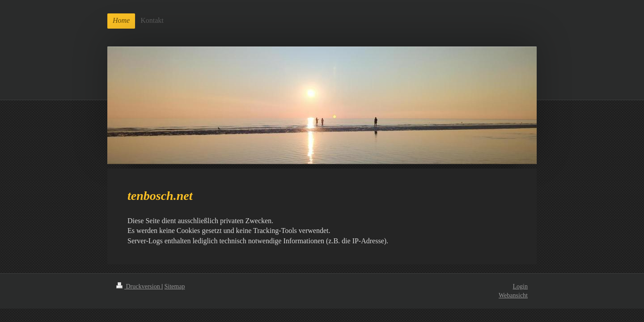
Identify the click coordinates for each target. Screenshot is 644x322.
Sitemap (175, 286)
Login (520, 286)
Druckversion (139, 286)
